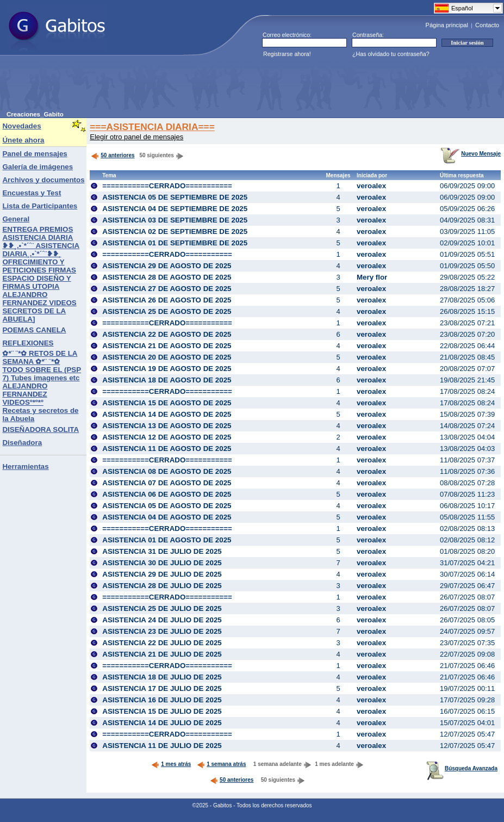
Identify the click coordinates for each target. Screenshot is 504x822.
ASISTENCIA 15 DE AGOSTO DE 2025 (167, 403)
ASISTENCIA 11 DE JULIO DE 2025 (162, 746)
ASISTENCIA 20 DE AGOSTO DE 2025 (167, 357)
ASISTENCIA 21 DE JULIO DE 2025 (162, 654)
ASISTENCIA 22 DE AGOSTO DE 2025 (167, 334)
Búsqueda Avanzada (462, 768)
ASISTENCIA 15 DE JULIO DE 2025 (162, 711)
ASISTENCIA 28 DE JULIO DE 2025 (162, 586)
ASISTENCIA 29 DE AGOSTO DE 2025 (167, 266)
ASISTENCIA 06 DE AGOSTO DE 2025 (167, 494)
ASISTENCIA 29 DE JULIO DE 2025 (162, 574)
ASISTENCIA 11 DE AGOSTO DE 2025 (167, 449)
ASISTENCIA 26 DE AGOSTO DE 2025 (167, 300)
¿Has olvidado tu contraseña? (391, 54)
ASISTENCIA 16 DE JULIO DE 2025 (162, 700)
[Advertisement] (204, 86)
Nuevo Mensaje (471, 154)
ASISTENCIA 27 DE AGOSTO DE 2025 (167, 289)
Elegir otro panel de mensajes (136, 137)
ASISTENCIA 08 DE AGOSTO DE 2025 (167, 471)
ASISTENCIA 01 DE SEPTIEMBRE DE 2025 (175, 243)
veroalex (371, 186)
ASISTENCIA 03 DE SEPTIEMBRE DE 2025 (175, 220)
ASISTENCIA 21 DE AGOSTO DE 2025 (167, 346)
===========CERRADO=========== (167, 186)
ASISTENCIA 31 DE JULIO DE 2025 (162, 551)
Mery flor (372, 277)
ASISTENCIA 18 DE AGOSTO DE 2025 (167, 380)
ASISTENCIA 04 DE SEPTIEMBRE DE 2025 (175, 209)
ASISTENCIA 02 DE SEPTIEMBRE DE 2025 (175, 231)
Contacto (487, 25)
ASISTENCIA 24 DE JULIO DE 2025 (162, 620)
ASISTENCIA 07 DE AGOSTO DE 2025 (167, 483)
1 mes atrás (171, 764)
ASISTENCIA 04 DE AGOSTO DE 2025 (167, 517)
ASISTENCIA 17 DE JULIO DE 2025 (162, 688)
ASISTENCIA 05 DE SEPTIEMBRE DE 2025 (175, 197)
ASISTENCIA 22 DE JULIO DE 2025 (162, 643)
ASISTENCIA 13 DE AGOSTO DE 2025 (167, 426)
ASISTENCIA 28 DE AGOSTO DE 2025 (167, 277)
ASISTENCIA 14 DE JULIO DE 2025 (162, 723)
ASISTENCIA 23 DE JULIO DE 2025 (162, 631)
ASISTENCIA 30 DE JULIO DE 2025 (162, 563)
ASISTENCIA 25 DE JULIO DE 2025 (162, 608)
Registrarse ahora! (287, 54)
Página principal (447, 25)
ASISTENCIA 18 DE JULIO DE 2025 (162, 677)
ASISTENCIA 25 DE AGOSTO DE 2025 (167, 311)
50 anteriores (113, 155)
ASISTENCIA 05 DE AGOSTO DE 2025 (167, 506)
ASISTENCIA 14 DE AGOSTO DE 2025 (167, 414)
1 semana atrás (221, 764)
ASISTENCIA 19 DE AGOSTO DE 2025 (167, 369)
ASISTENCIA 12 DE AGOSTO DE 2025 (167, 437)
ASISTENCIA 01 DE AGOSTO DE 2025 (167, 540)
